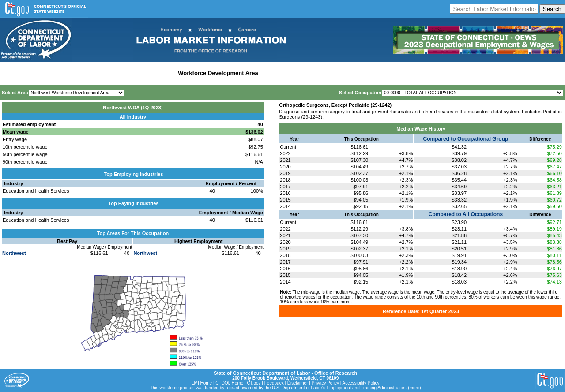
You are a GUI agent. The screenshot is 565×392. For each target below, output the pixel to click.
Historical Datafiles (287, 73)
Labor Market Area (149, 73)
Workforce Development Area (218, 73)
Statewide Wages (46, 73)
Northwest (14, 253)
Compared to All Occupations (466, 214)
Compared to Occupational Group (466, 139)
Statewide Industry (96, 73)
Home (10, 73)
